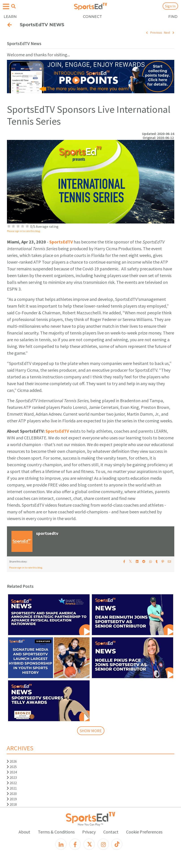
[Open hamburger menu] (6, 7)
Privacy (89, 832)
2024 (12, 772)
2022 (12, 783)
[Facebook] (75, 844)
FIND (173, 17)
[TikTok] (117, 844)
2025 (12, 767)
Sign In (170, 6)
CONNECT (92, 17)
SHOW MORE (91, 731)
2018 (12, 804)
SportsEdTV (61, 242)
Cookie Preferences (144, 832)
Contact (111, 832)
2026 (12, 761)
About (24, 832)
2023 (12, 777)
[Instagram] (103, 844)
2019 (12, 799)
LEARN (10, 17)
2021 (12, 788)
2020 (12, 794)
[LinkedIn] (61, 844)
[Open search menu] (13, 6)
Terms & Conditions (56, 832)
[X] (89, 844)
